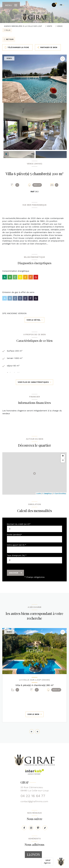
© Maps (47, 493)
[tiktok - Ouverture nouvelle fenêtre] (45, 828)
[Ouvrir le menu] (11, 5)
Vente (49, 26)
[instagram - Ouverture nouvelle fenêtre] (31, 828)
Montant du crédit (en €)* (19, 524)
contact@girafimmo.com (34, 801)
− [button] (63, 460)
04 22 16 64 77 (33, 796)
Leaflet (39, 493)
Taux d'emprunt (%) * (17, 555)
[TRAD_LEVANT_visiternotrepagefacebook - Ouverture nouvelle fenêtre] (24, 828)
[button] (37, 732)
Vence (60, 26)
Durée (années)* (14, 535)
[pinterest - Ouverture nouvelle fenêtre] (38, 828)
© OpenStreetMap (60, 493)
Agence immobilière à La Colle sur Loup (23, 26)
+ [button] (63, 456)
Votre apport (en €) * (17, 545)
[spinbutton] (34, 560)
